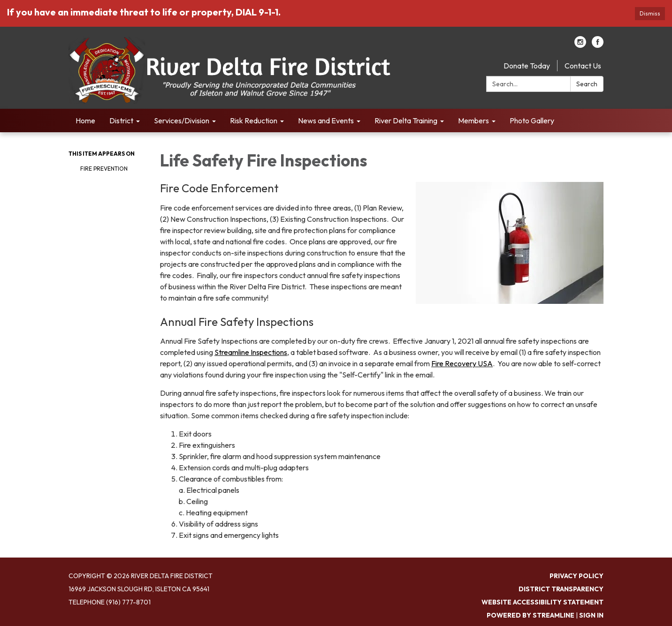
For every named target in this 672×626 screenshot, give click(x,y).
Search (587, 84)
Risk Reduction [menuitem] (254, 121)
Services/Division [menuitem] (182, 121)
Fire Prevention (104, 169)
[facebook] (598, 45)
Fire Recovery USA (462, 363)
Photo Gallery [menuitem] (532, 121)
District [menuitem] (121, 121)
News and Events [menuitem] (326, 121)
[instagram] (580, 45)
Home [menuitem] (85, 121)
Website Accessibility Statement (542, 602)
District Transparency (561, 589)
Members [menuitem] (473, 121)
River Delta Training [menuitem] (406, 121)
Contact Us (583, 66)
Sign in (591, 615)
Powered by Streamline (531, 615)
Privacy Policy (577, 576)
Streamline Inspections (251, 352)
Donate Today (527, 66)
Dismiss (650, 13)
